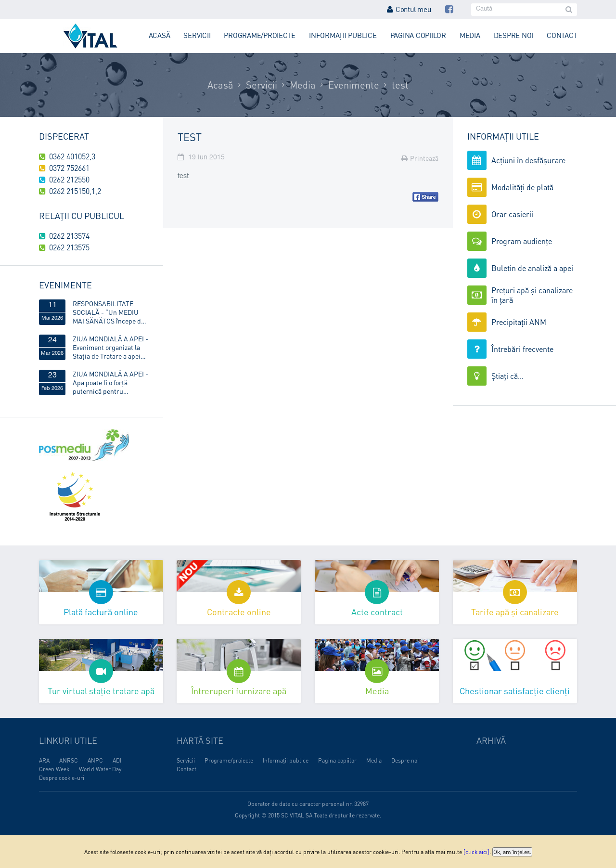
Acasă (160, 35)
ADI (117, 760)
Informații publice (343, 35)
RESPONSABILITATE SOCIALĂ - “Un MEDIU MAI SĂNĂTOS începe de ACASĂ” (109, 312)
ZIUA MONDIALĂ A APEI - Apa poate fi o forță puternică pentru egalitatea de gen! (110, 382)
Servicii (197, 35)
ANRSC (69, 760)
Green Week (54, 769)
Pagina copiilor (418, 35)
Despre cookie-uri (62, 778)
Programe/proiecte (260, 35)
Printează (420, 158)
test (400, 85)
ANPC (95, 760)
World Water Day (100, 769)
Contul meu (409, 9)
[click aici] (476, 852)
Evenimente (354, 85)
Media (470, 35)
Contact (562, 35)
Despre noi (514, 35)
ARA (44, 760)
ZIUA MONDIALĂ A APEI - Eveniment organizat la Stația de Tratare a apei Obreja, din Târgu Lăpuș (110, 347)
